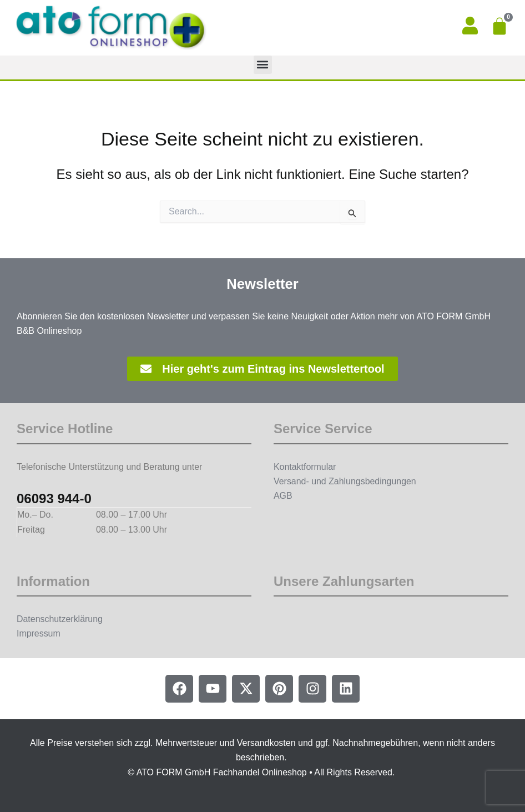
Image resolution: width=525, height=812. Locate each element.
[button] (263, 65)
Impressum (39, 633)
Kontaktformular (305, 467)
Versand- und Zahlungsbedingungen (345, 481)
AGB (283, 496)
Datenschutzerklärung (60, 619)
